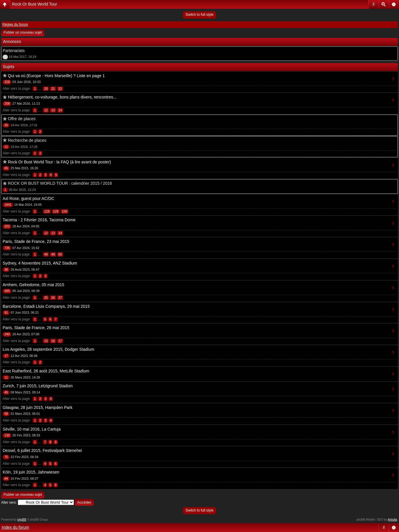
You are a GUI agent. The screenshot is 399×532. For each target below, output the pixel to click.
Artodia (393, 520)
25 (46, 298)
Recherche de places (27, 140)
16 (53, 341)
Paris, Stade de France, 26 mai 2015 (36, 328)
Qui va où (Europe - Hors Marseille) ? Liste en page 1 (56, 76)
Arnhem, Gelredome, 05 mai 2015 (33, 285)
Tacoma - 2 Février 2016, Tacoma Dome (39, 220)
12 (46, 110)
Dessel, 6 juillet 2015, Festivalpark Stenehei (42, 450)
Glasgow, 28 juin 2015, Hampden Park (38, 407)
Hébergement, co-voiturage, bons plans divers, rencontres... (62, 97)
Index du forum (15, 527)
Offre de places (22, 119)
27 (60, 298)
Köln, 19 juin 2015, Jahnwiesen (31, 472)
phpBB (22, 520)
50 (60, 254)
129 (56, 211)
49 (53, 254)
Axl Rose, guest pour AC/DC (28, 198)
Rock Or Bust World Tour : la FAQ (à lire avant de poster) (59, 162)
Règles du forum (15, 25)
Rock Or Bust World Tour (34, 4)
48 (46, 254)
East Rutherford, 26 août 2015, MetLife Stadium (46, 371)
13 (53, 110)
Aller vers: (9, 502)
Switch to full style (199, 15)
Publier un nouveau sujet (23, 32)
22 (60, 89)
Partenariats (14, 51)
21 (53, 89)
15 (46, 341)
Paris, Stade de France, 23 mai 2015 (36, 241)
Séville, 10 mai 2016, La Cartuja (32, 429)
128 (47, 211)
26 (53, 298)
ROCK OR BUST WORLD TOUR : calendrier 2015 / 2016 (60, 183)
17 (60, 341)
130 (65, 211)
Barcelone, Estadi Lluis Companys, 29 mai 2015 (46, 306)
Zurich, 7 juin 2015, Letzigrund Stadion (38, 386)
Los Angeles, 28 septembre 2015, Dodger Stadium (48, 349)
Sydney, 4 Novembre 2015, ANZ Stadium (40, 263)
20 (46, 89)
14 (60, 110)
